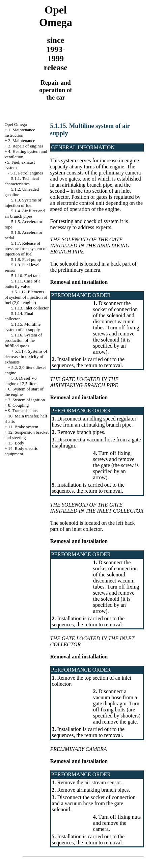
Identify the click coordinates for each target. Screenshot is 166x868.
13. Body (16, 443)
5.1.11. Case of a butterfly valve (22, 284)
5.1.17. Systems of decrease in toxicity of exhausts (26, 357)
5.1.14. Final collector (19, 316)
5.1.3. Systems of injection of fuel (23, 203)
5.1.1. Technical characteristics (22, 181)
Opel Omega (16, 124)
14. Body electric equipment (21, 451)
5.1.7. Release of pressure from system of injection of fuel (25, 249)
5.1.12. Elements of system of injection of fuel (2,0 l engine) (26, 297)
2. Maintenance (22, 141)
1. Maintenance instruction (20, 132)
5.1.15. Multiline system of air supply (22, 327)
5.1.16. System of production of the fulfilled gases (23, 340)
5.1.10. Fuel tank (26, 276)
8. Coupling (18, 405)
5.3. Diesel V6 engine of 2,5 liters (21, 381)
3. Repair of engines (26, 146)
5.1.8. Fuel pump (26, 259)
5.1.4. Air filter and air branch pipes (24, 213)
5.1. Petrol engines (27, 173)
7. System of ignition (26, 400)
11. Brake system (23, 427)
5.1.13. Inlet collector (30, 308)
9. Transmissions (23, 411)
